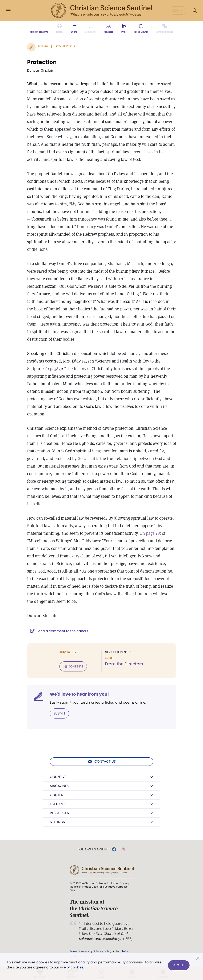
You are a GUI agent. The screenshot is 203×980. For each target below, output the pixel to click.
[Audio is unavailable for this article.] (59, 29)
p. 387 (55, 369)
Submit (59, 713)
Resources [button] (59, 813)
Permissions (123, 951)
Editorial (44, 46)
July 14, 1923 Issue (64, 46)
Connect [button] (58, 777)
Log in (178, 11)
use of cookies (72, 967)
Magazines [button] (59, 786)
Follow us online (93, 849)
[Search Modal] (195, 11)
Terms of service (80, 951)
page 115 (153, 533)
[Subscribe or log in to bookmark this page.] (91, 29)
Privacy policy (103, 951)
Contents (73, 666)
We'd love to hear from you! (79, 694)
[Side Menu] (8, 11)
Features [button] (58, 804)
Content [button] (58, 795)
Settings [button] (57, 822)
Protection (42, 62)
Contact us (101, 762)
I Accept (179, 965)
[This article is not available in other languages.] (165, 29)
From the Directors (124, 664)
